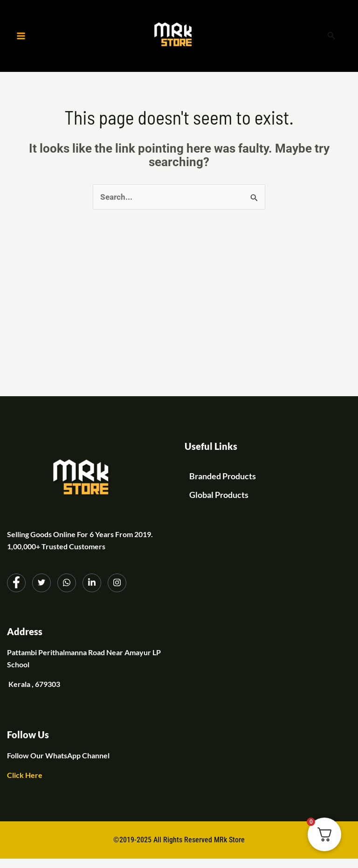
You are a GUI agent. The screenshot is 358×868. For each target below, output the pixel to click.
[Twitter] (41, 583)
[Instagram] (117, 583)
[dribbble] (67, 583)
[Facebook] (16, 583)
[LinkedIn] (92, 583)
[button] (331, 36)
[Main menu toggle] (21, 36)
